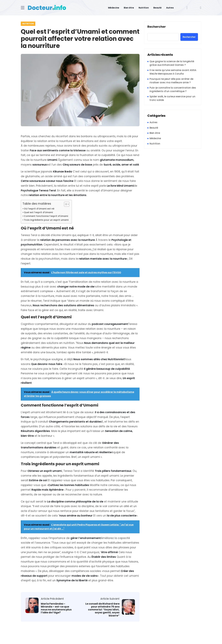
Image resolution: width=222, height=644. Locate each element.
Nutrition (144, 8)
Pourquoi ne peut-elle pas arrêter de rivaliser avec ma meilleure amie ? (171, 81)
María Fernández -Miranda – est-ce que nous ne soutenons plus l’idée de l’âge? (56, 608)
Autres (170, 8)
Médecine (114, 8)
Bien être (129, 8)
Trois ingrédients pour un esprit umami (46, 220)
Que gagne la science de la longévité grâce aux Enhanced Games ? (172, 63)
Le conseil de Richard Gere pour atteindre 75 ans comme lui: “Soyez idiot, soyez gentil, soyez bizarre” (102, 610)
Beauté (157, 8)
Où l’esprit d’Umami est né (39, 209)
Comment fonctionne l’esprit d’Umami (46, 216)
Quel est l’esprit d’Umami (38, 212)
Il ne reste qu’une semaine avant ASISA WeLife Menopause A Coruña (173, 72)
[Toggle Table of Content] (65, 204)
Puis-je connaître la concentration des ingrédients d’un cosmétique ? (173, 89)
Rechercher (157, 27)
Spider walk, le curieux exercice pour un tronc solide (172, 98)
